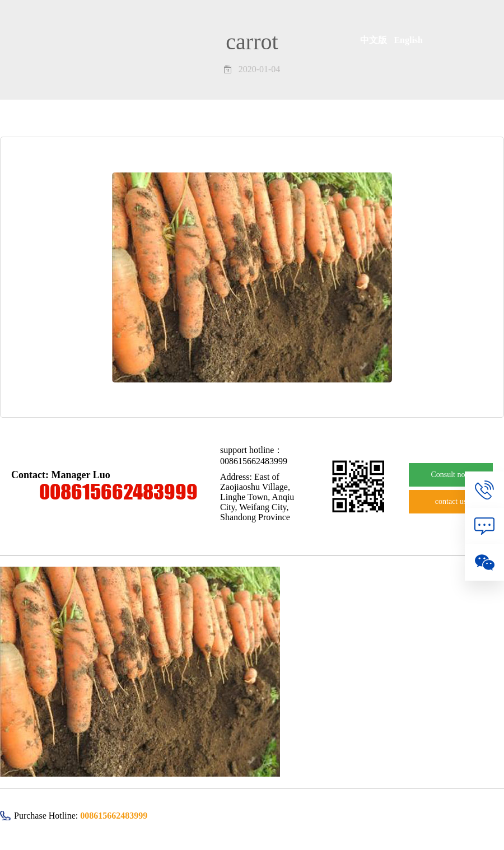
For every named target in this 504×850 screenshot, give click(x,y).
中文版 (377, 40)
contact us (451, 501)
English (408, 40)
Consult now (451, 475)
